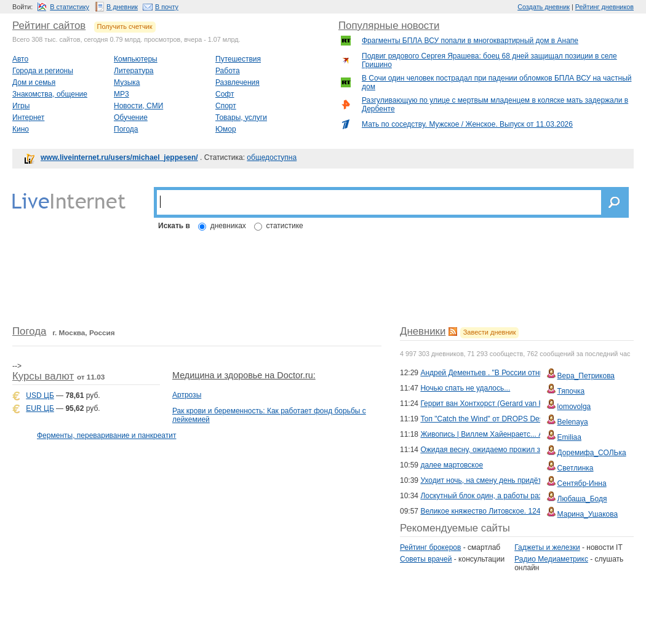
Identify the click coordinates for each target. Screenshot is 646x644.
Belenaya (573, 422)
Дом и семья (34, 82)
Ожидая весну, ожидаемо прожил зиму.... (490, 450)
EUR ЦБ (40, 408)
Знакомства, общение (50, 94)
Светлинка (576, 468)
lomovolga (574, 407)
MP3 (122, 94)
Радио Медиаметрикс (551, 559)
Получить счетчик (125, 26)
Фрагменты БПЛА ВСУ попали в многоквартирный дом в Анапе (470, 41)
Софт (225, 94)
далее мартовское (452, 465)
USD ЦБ (40, 396)
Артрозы (187, 395)
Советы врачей (426, 559)
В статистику (70, 7)
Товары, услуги (241, 117)
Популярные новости (389, 26)
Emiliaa (569, 437)
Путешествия (238, 59)
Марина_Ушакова (588, 514)
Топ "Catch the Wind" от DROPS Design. (488, 419)
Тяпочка (571, 391)
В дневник (122, 7)
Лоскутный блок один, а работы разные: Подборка (507, 496)
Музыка (127, 82)
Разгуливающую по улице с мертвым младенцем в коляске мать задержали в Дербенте (495, 105)
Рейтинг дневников (604, 7)
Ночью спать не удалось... (465, 388)
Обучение (131, 117)
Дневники (423, 331)
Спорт (226, 106)
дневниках (228, 226)
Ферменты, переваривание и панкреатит (106, 435)
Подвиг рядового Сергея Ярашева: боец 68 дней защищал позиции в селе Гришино (489, 60)
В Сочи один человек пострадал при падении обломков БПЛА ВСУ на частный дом (496, 82)
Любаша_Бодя (582, 499)
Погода (126, 129)
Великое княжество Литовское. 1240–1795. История (509, 511)
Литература (134, 71)
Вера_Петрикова (586, 376)
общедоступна (272, 157)
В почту (167, 7)
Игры (21, 106)
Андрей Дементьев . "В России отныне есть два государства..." (528, 373)
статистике (285, 226)
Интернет (28, 117)
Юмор (226, 129)
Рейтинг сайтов (49, 26)
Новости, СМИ (138, 106)
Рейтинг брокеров (430, 547)
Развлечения (237, 82)
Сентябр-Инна (582, 483)
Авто (20, 59)
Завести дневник (490, 332)
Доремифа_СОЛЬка (592, 453)
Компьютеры (136, 59)
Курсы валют (43, 376)
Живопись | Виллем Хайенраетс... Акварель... (498, 434)
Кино (21, 129)
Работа (228, 71)
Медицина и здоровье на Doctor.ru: (244, 375)
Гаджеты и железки (547, 547)
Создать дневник (544, 7)
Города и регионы (43, 71)
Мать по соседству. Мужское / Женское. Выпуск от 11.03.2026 (467, 124)
